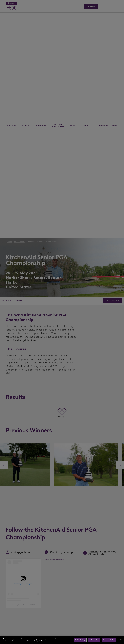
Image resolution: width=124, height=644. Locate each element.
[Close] (121, 640)
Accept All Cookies (109, 640)
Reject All (94, 640)
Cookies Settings (80, 640)
